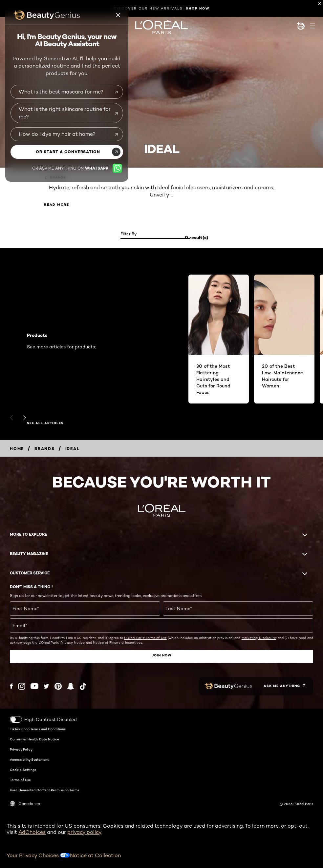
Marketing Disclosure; (259, 638)
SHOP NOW (198, 8)
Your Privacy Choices (38, 855)
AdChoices (32, 832)
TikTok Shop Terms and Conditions (38, 729)
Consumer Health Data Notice (34, 739)
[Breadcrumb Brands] (45, 449)
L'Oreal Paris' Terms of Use (145, 638)
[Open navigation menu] (312, 26)
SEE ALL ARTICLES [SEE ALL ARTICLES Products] (45, 423)
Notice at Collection (95, 855)
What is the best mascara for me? (61, 92)
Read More (57, 205)
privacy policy (84, 832)
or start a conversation (68, 152)
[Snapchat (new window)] (71, 686)
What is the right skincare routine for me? (65, 113)
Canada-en (25, 804)
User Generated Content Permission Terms (44, 790)
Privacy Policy (21, 749)
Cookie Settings (23, 770)
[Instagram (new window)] (22, 686)
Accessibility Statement (29, 759)
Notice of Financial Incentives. (118, 642)
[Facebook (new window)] (11, 686)
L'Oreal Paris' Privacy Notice (62, 642)
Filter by (129, 234)
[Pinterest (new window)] (58, 686)
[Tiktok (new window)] (83, 686)
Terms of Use (20, 780)
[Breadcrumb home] (17, 449)
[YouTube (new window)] (34, 686)
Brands (55, 177)
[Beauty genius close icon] (118, 15)
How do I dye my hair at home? (57, 134)
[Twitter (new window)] (46, 686)
